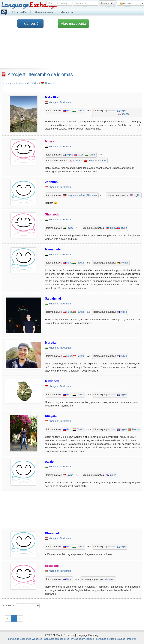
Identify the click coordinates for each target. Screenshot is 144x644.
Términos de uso (105, 639)
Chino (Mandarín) (95, 160)
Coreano (76, 160)
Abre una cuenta (44, 12)
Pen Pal (132, 639)
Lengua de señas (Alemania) (80, 195)
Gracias (121, 639)
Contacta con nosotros (57, 639)
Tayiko (79, 111)
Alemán (123, 263)
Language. (29, 5)
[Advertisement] (70, 510)
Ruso (67, 111)
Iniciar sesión (19, 12)
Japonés (123, 114)
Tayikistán (66, 102)
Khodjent (54, 102)
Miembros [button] (67, 12)
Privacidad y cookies (82, 639)
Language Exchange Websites (25, 639)
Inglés (122, 111)
